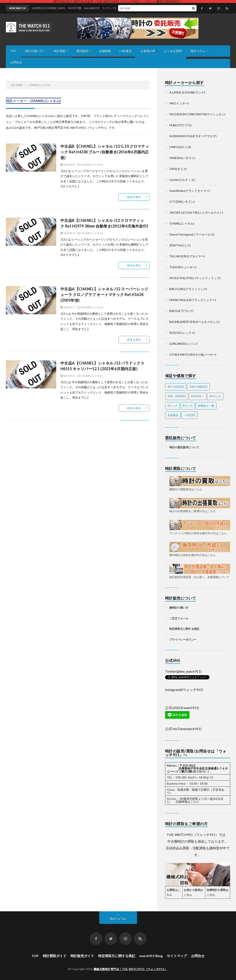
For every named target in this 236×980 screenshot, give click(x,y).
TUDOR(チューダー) (183, 267)
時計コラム (198, 51)
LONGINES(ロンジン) (183, 344)
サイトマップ (177, 956)
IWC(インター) (179, 103)
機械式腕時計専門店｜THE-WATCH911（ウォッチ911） (130, 969)
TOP (13, 51)
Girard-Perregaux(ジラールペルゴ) (192, 234)
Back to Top (118, 919)
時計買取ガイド (55, 956)
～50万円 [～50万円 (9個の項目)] (189, 415)
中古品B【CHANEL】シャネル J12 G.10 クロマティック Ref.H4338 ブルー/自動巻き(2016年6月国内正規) (105, 152)
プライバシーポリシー (183, 639)
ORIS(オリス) (178, 169)
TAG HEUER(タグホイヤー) (187, 256)
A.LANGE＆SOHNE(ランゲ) (187, 92)
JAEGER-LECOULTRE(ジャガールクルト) (196, 212)
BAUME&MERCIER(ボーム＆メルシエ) (194, 322)
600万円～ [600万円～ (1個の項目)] (198, 396)
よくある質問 (173, 51)
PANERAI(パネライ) (182, 158)
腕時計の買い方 (179, 608)
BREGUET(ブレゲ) (181, 311)
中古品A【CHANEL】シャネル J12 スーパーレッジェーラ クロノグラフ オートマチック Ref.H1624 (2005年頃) (104, 295)
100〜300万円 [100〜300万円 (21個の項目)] (198, 387)
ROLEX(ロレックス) (182, 333)
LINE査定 (126, 51)
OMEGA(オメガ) (180, 147)
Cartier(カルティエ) (182, 180)
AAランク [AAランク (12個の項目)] (215, 396)
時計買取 (60, 51)
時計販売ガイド (82, 956)
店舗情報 (105, 51)
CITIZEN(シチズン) (182, 202)
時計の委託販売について (184, 447)
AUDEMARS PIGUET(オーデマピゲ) (193, 136)
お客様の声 (148, 51)
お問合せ (16, 62)
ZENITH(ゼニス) (180, 245)
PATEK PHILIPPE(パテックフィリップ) (195, 278)
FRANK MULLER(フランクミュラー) (193, 300)
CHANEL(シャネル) (92, 164)
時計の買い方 (34, 51)
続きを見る (134, 197)
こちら (195, 802)
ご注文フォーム (179, 618)
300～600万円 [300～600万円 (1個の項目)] (177, 396)
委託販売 (82, 51)
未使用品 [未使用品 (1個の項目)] (173, 415)
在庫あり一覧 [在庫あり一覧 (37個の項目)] (206, 406)
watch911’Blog (151, 956)
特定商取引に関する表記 (184, 629)
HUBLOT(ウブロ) (180, 125)
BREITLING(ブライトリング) (188, 289)
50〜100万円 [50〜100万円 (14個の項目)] (176, 387)
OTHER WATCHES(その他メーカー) (193, 355)
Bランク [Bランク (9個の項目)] (188, 406)
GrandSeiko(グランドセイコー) (190, 191)
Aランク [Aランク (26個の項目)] (172, 406)
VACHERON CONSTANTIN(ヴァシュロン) (197, 114)
